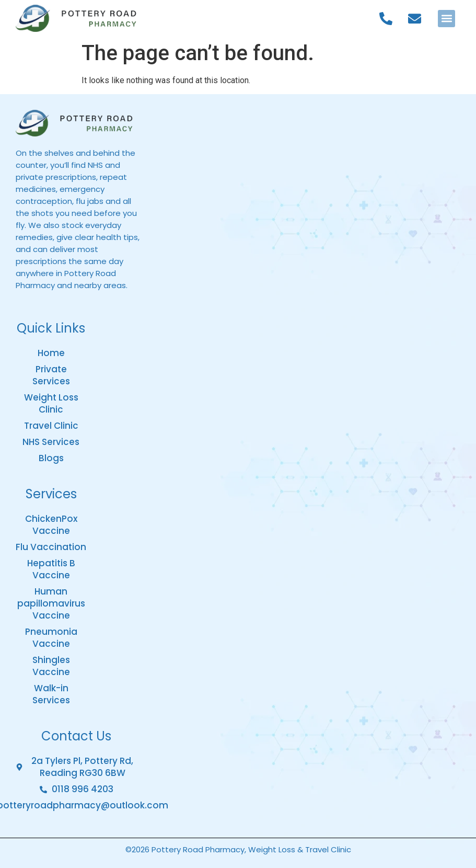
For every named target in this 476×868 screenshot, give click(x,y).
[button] (446, 19)
